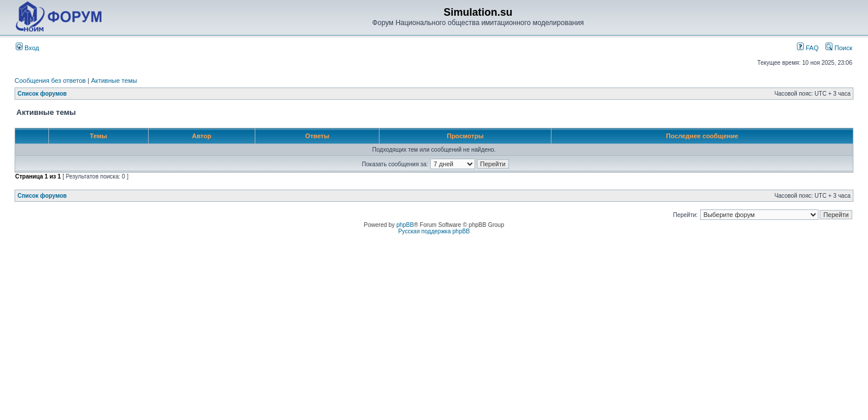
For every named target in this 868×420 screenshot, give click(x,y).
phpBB (405, 225)
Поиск (839, 48)
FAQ (808, 48)
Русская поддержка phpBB (434, 231)
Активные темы (114, 80)
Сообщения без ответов (50, 80)
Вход (27, 48)
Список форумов (42, 94)
